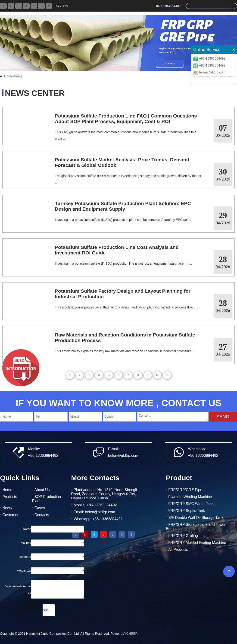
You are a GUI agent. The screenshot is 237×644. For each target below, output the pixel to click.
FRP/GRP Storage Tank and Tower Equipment (196, 527)
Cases (40, 508)
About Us (42, 490)
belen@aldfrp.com (212, 72)
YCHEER (131, 634)
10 (157, 375)
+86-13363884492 (212, 58)
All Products (178, 550)
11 (167, 375)
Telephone (24, 557)
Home (8, 76)
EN (65, 6)
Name (27, 529)
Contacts (42, 515)
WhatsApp (24, 571)
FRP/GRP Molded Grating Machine (197, 543)
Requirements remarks (17, 590)
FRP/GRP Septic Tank (187, 511)
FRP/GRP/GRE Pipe (185, 490)
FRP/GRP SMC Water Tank (191, 504)
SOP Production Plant (46, 499)
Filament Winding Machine (190, 497)
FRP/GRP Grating (183, 536)
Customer (10, 515)
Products (10, 497)
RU (57, 6)
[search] (210, 6)
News (18, 76)
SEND (223, 417)
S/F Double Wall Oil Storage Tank (196, 518)
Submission (49, 610)
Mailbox (26, 543)
